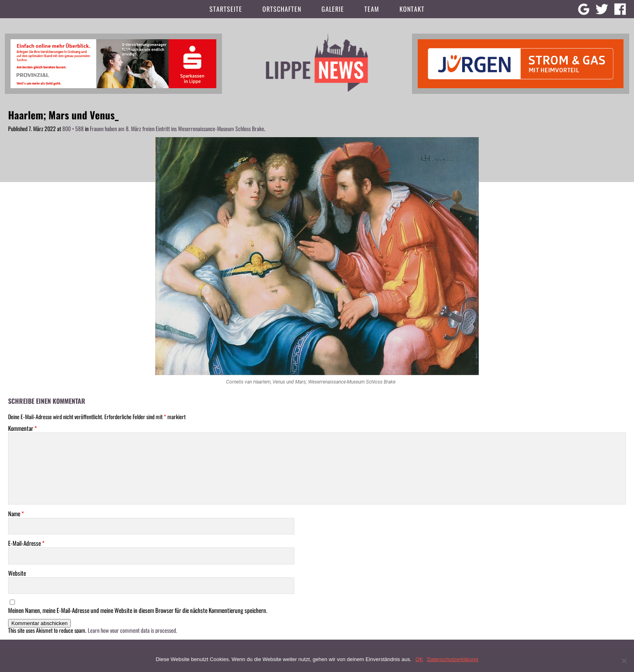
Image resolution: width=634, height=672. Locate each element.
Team (372, 9)
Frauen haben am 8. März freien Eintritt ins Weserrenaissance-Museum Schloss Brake (177, 128)
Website (17, 573)
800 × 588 (73, 128)
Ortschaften (282, 9)
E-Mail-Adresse (26, 543)
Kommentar (22, 428)
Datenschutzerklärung (452, 659)
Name (16, 514)
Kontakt (412, 9)
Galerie (333, 9)
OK (419, 659)
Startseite (226, 9)
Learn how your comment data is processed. (132, 630)
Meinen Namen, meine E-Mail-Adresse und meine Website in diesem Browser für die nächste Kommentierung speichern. (138, 610)
